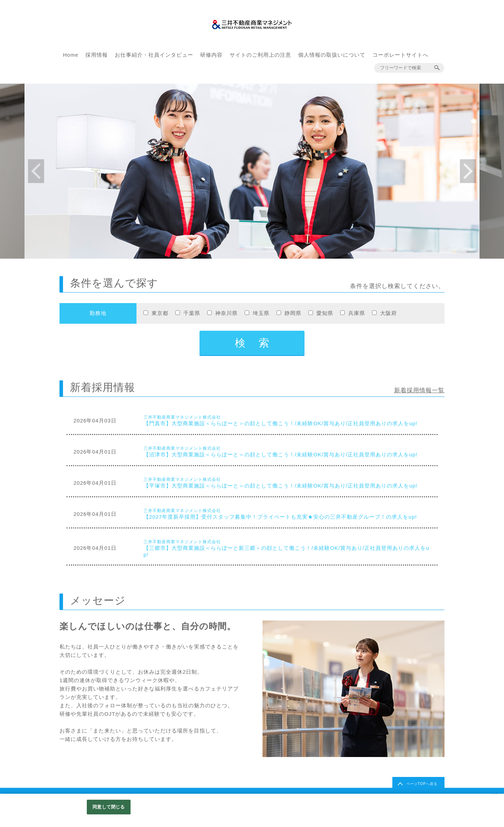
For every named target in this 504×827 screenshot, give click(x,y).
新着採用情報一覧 (419, 390)
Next (468, 171)
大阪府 (388, 313)
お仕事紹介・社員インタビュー (154, 55)
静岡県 (293, 313)
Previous (36, 171)
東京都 (160, 313)
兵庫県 (357, 313)
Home (71, 55)
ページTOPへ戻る (422, 784)
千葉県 (192, 313)
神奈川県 (226, 313)
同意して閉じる (108, 807)
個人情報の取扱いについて (332, 55)
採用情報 (97, 55)
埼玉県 (261, 313)
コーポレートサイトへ (400, 55)
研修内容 (211, 55)
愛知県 (325, 313)
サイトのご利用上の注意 (260, 55)
